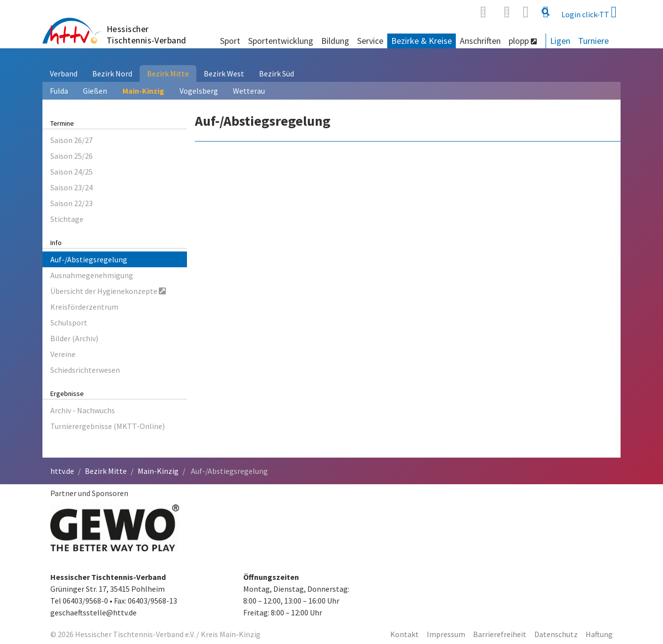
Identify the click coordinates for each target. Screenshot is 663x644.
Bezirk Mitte (168, 73)
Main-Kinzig (143, 91)
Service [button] (370, 41)
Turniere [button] (593, 41)
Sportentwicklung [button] (281, 41)
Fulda (59, 91)
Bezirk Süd (276, 73)
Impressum (446, 634)
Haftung (599, 634)
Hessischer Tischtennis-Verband (147, 35)
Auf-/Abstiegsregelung (89, 259)
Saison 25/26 (72, 156)
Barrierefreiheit (500, 634)
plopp (523, 41)
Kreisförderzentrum (84, 307)
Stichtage (67, 219)
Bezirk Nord (112, 73)
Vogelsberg (199, 91)
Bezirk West (224, 73)
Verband (64, 73)
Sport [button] (230, 41)
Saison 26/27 (72, 140)
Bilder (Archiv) (74, 338)
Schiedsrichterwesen (85, 370)
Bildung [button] (335, 41)
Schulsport (69, 322)
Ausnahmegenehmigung (92, 275)
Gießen (95, 91)
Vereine (63, 354)
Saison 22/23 (72, 203)
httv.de (62, 471)
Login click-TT (589, 12)
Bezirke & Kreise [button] (422, 41)
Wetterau (249, 91)
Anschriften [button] (480, 41)
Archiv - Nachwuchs (83, 410)
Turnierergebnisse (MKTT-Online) (108, 426)
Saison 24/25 (72, 172)
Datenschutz (556, 634)
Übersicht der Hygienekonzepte (108, 291)
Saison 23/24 (72, 187)
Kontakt (405, 634)
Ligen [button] (560, 41)
